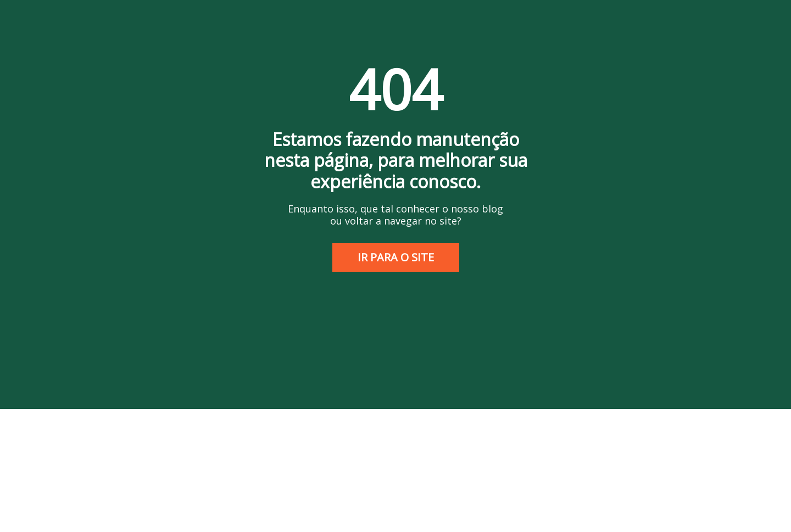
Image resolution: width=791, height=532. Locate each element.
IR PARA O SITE (396, 257)
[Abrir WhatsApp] (764, 504)
